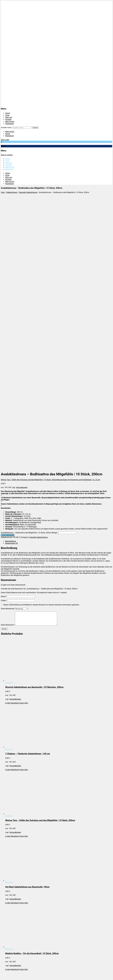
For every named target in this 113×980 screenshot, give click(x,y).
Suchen (35, 128)
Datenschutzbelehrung (14, 848)
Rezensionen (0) (12, 278)
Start (3, 192)
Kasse (8, 134)
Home (8, 113)
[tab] (59, 275)
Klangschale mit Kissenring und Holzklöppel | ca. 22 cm (79, 214)
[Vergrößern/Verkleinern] (2, 977)
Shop (7, 115)
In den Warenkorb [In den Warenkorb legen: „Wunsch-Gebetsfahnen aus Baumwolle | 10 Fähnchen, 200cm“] (12, 440)
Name (4, 331)
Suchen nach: (6, 128)
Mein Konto (10, 122)
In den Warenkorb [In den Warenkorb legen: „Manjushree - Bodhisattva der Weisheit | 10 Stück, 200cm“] (12, 840)
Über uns (9, 117)
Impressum (10, 846)
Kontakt (8, 119)
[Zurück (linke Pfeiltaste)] (2, 979)
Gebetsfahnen (12, 192)
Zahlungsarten (11, 856)
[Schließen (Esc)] (8, 977)
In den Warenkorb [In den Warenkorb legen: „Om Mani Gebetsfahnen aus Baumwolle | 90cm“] (12, 640)
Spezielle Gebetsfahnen (28, 192)
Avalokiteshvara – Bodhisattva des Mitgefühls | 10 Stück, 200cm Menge (29, 267)
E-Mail (4, 335)
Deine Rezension (8, 362)
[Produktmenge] (67, 267)
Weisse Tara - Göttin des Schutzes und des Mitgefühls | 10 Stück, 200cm (29, 214)
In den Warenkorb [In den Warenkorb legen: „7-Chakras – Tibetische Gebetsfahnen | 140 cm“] (12, 507)
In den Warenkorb (8, 269)
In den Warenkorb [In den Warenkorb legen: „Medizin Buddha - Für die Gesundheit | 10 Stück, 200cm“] (12, 706)
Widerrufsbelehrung (13, 854)
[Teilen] (6, 977)
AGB (7, 850)
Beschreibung (11, 275)
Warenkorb (9, 124)
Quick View (24, 440)
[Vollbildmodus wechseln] (4, 977)
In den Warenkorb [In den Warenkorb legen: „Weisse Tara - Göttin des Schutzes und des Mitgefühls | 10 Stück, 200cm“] (12, 573)
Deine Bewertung (8, 343)
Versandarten (10, 852)
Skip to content (7, 155)
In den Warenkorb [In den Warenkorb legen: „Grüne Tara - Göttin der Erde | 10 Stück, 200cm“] (12, 773)
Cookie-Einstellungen (13, 858)
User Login (5, 140)
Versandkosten (22, 222)
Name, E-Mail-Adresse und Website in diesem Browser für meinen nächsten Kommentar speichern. (42, 339)
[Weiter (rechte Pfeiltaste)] (4, 979)
